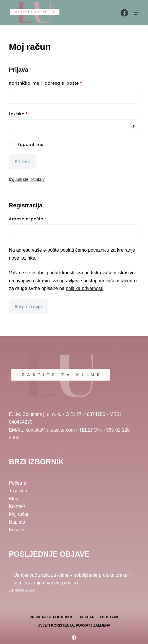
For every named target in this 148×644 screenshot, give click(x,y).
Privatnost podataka (51, 617)
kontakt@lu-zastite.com (50, 430)
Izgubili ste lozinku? (27, 179)
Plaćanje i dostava (99, 617)
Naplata (17, 522)
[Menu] (137, 13)
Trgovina (18, 491)
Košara (16, 530)
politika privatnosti (84, 288)
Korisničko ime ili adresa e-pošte (55, 83)
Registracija (29, 307)
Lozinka (27, 114)
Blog (14, 499)
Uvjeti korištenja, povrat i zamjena (74, 625)
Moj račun (19, 514)
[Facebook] (124, 13)
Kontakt (17, 506)
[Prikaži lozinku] (134, 127)
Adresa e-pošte (37, 219)
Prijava (23, 162)
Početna (18, 483)
